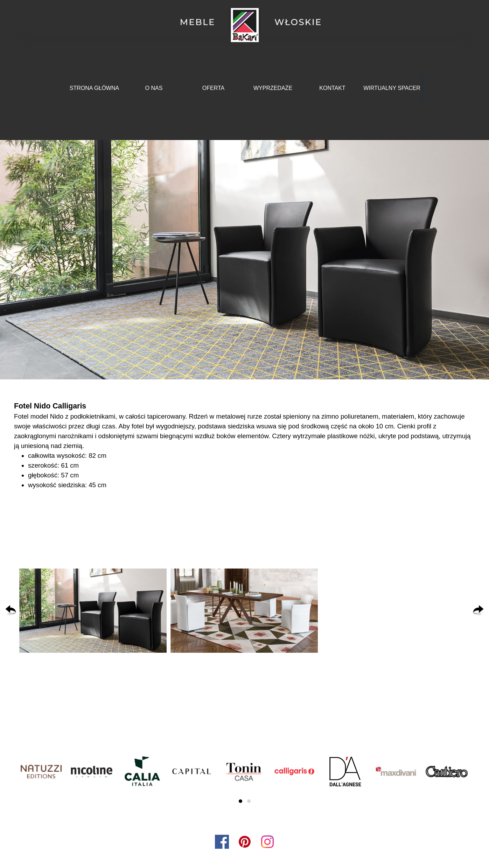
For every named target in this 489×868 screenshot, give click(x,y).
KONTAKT (332, 88)
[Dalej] (478, 611)
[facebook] (222, 842)
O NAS (154, 88)
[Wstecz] (11, 611)
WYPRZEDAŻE (273, 88)
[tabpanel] (244, 445)
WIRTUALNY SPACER (392, 88)
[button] (93, 611)
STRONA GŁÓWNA (94, 88)
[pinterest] (245, 842)
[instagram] (267, 842)
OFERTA (213, 88)
